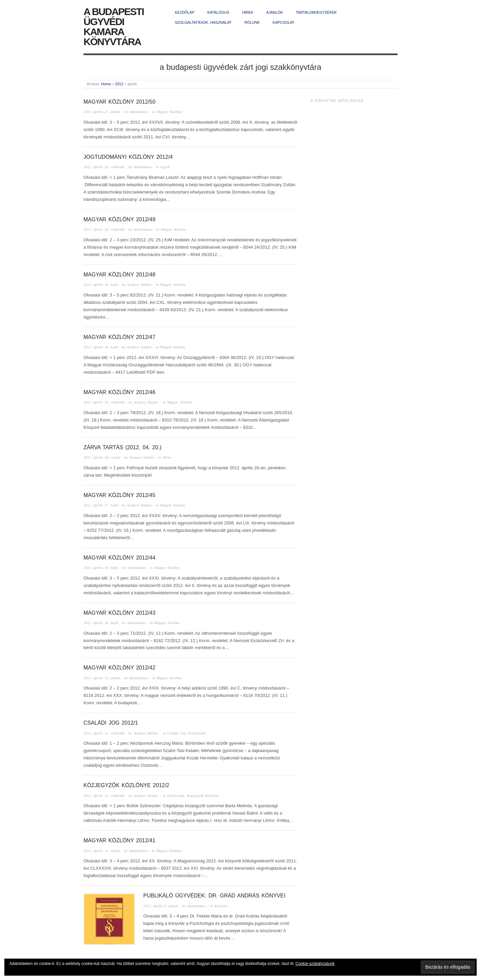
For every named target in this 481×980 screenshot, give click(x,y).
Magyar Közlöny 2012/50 (119, 102)
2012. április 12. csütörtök (104, 733)
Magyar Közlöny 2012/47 (119, 337)
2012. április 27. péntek (102, 112)
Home (106, 84)
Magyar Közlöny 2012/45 (119, 495)
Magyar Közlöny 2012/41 (119, 840)
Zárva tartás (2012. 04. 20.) (122, 447)
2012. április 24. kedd (101, 284)
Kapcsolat (283, 22)
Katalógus (218, 12)
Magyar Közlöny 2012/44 (119, 558)
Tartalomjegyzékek (316, 12)
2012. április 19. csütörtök (104, 402)
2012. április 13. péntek (102, 678)
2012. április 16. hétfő (101, 568)
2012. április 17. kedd (101, 505)
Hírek (248, 12)
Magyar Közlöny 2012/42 (119, 668)
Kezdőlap (185, 12)
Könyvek (221, 906)
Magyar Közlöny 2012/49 (119, 219)
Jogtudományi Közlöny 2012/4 (128, 157)
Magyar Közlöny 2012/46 (119, 392)
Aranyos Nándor (139, 284)
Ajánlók (275, 12)
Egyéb (165, 167)
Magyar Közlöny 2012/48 (119, 275)
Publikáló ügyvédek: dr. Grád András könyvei (214, 896)
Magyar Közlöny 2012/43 (119, 613)
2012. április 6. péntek (161, 906)
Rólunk (252, 22)
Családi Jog (176, 733)
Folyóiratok (197, 733)
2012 (119, 84)
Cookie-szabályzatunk (315, 964)
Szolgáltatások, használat (203, 22)
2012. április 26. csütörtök (104, 167)
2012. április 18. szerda (102, 457)
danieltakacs (139, 112)
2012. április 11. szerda (102, 851)
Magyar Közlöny (169, 112)
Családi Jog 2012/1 (111, 723)
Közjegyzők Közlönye (203, 795)
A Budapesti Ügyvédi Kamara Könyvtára (114, 27)
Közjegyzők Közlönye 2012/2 (126, 785)
